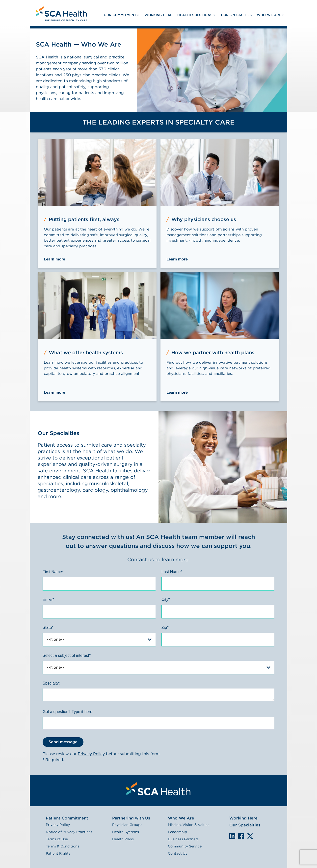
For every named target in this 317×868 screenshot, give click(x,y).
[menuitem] (61, 13)
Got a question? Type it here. (68, 712)
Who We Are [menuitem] (269, 15)
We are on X (250, 836)
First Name (53, 572)
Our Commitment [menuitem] (120, 15)
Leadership (177, 832)
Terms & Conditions (63, 846)
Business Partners (183, 839)
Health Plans (123, 839)
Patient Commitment (67, 818)
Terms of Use (57, 839)
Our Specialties (245, 825)
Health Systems (126, 832)
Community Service (185, 846)
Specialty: (51, 683)
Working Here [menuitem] (158, 15)
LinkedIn (232, 836)
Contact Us (178, 853)
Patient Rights (58, 853)
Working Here (243, 818)
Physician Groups (127, 825)
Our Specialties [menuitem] (236, 15)
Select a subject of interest (67, 655)
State (48, 627)
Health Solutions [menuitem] (195, 15)
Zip (165, 627)
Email (48, 600)
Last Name (172, 572)
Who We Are (181, 818)
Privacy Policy (91, 754)
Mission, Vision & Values (189, 825)
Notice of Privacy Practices (69, 832)
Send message (63, 742)
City (166, 600)
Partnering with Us (131, 818)
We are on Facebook (241, 836)
